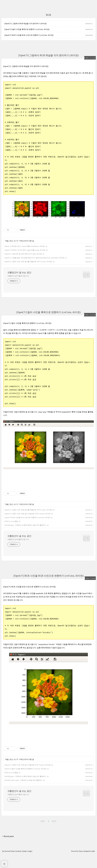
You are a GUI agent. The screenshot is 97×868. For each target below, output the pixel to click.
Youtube (24, 865)
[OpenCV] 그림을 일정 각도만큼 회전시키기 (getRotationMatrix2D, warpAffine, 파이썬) (34, 271)
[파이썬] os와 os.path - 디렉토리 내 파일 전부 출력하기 (24, 794)
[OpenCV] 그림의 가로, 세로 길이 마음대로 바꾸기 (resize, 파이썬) (28, 527)
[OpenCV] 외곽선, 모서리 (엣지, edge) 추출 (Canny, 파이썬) (25, 264)
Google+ (30, 865)
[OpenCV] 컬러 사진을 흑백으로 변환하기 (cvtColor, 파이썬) (27, 29)
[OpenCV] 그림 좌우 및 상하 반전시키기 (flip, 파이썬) (23, 267)
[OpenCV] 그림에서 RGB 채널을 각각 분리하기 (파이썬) (25, 24)
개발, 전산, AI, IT (12, 254)
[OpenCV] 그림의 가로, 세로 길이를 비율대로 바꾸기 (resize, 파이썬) (28, 275)
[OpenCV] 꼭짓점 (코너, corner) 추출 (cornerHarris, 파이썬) (25, 260)
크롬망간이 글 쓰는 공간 (19, 286)
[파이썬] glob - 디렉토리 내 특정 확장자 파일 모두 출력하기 (25, 539)
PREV (43, 835)
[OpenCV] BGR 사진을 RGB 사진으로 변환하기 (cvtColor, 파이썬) (29, 35)
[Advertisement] (48, 229)
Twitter (12, 865)
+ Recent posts (8, 850)
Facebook (18, 865)
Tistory (81, 865)
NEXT (54, 835)
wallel (93, 865)
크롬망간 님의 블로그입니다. (18, 289)
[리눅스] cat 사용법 (11, 535)
